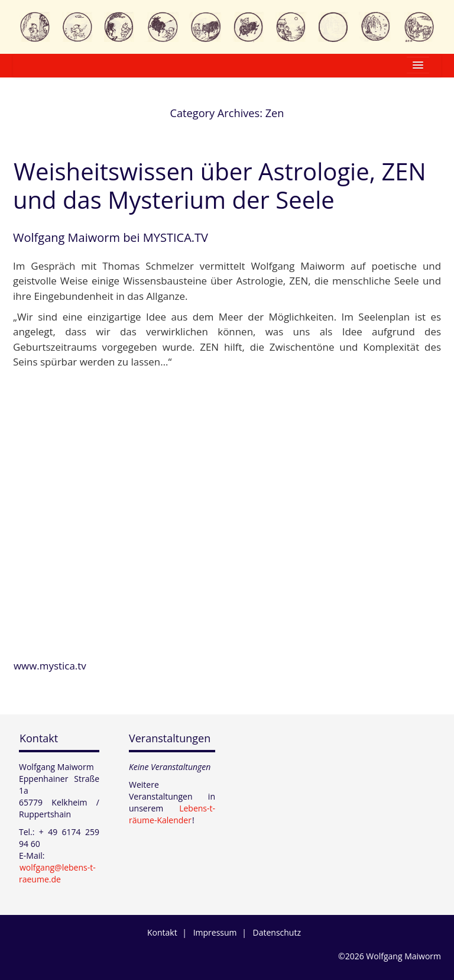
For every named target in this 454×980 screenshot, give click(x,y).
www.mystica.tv (50, 666)
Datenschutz (277, 932)
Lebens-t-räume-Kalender (172, 814)
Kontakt (39, 738)
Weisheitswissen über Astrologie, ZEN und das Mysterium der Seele (220, 185)
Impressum (215, 932)
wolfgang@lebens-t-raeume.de (57, 873)
